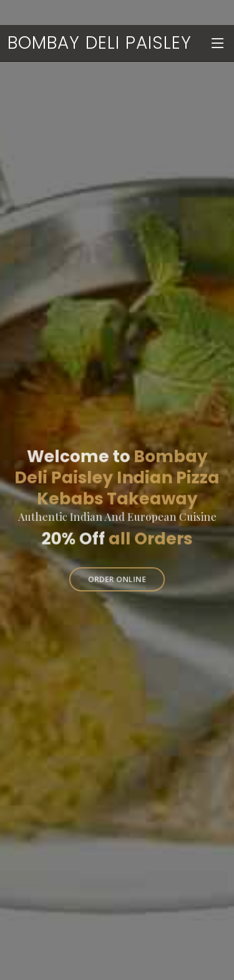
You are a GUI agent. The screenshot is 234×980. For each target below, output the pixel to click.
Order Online (117, 576)
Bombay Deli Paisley (100, 43)
